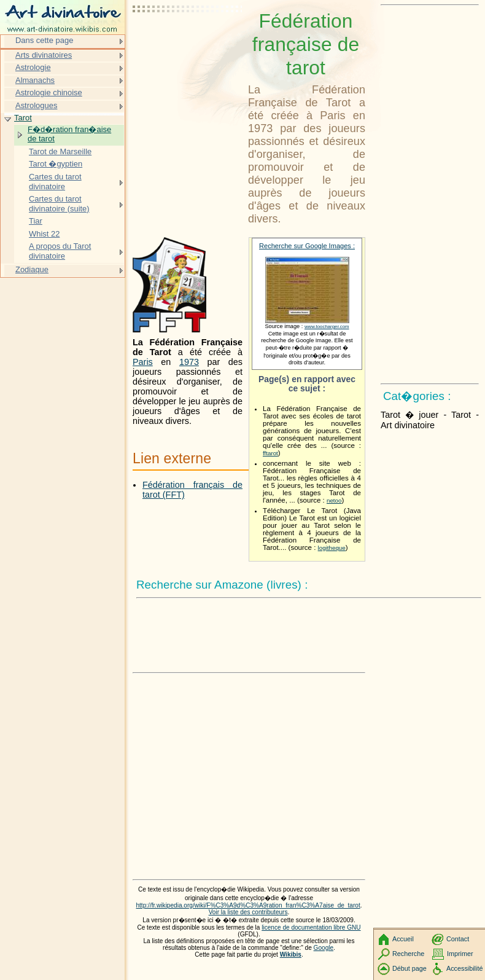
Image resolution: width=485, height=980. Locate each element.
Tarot (23, 118)
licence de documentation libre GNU (311, 927)
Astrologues (36, 105)
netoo (334, 500)
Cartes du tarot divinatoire (55, 182)
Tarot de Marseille (60, 151)
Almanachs (35, 80)
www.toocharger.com (327, 327)
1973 (189, 362)
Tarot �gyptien (56, 164)
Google (324, 948)
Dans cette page (44, 40)
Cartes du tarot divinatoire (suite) (59, 204)
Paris (143, 362)
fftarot (270, 453)
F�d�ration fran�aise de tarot (69, 134)
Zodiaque (32, 269)
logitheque (332, 548)
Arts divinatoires (44, 55)
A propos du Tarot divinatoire (60, 251)
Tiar (36, 221)
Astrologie (33, 67)
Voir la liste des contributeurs (248, 912)
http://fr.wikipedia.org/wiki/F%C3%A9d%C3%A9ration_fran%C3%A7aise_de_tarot (248, 905)
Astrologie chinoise (49, 92)
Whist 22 (44, 234)
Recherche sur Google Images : (307, 246)
